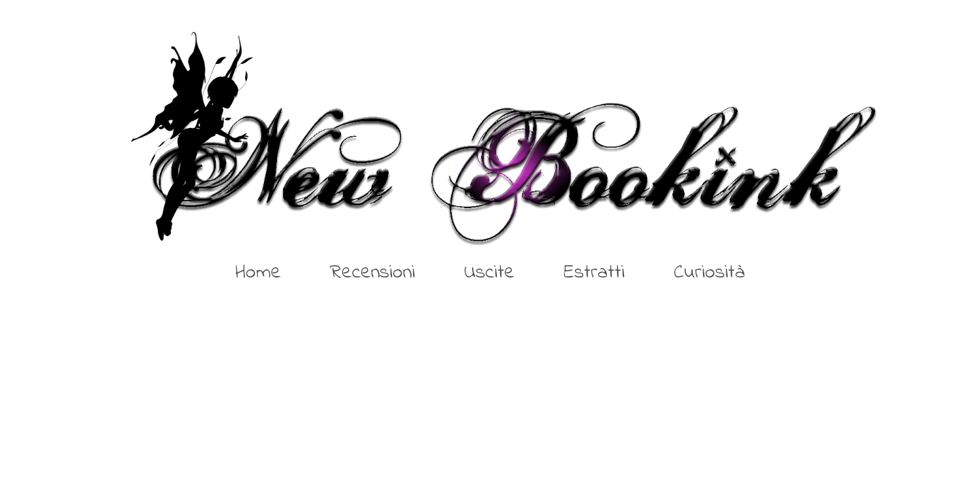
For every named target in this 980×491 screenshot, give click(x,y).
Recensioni (373, 273)
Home (258, 273)
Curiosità (709, 273)
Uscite (489, 273)
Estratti (594, 273)
